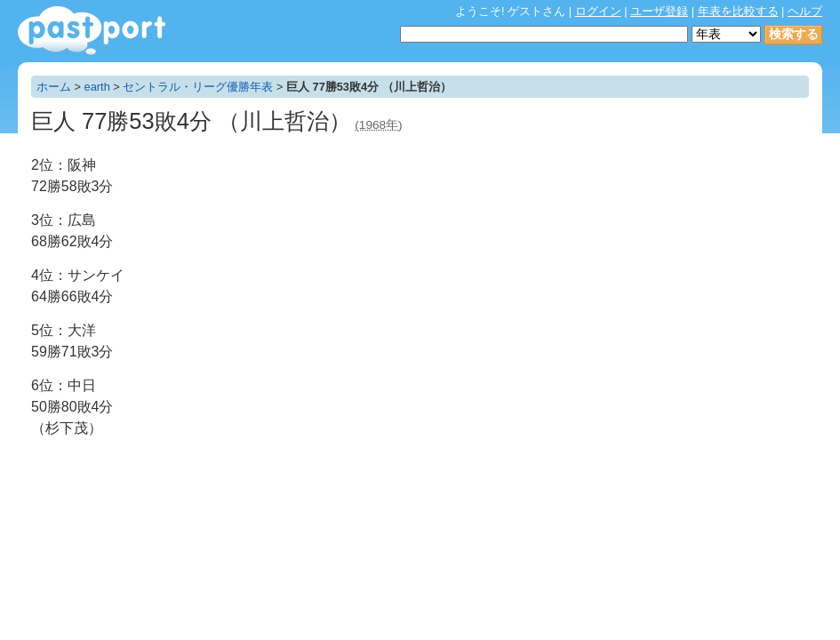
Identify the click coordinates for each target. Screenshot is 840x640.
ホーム (54, 87)
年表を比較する (738, 11)
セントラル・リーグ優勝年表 (198, 87)
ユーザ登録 (659, 11)
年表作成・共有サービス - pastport (92, 31)
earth (97, 87)
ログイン (598, 11)
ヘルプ (805, 11)
